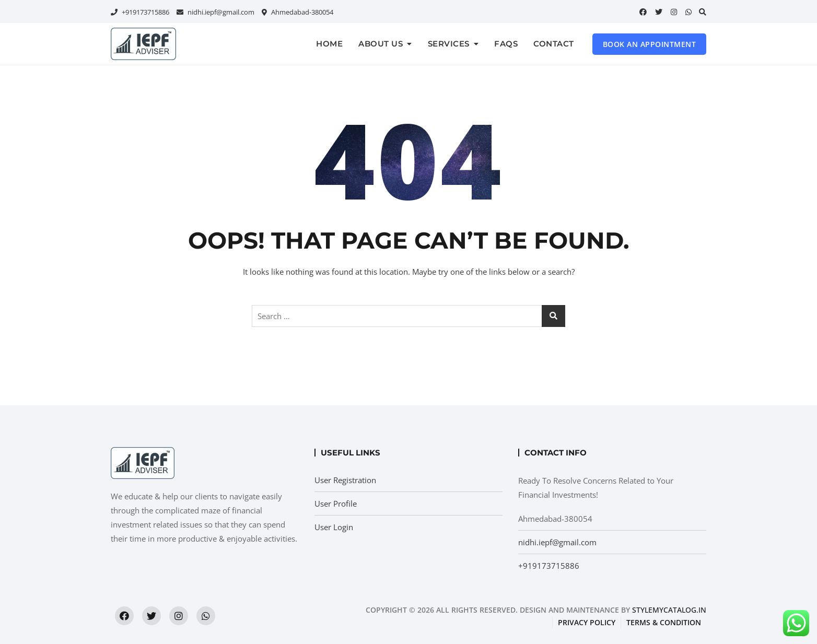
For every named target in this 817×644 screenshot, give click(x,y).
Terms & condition (664, 622)
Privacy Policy (587, 622)
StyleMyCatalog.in (669, 610)
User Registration (345, 480)
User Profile (336, 504)
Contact (554, 44)
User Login (334, 527)
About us (381, 44)
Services (449, 44)
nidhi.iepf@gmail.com (215, 12)
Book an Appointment (650, 44)
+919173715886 (140, 12)
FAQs (506, 44)
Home (329, 44)
